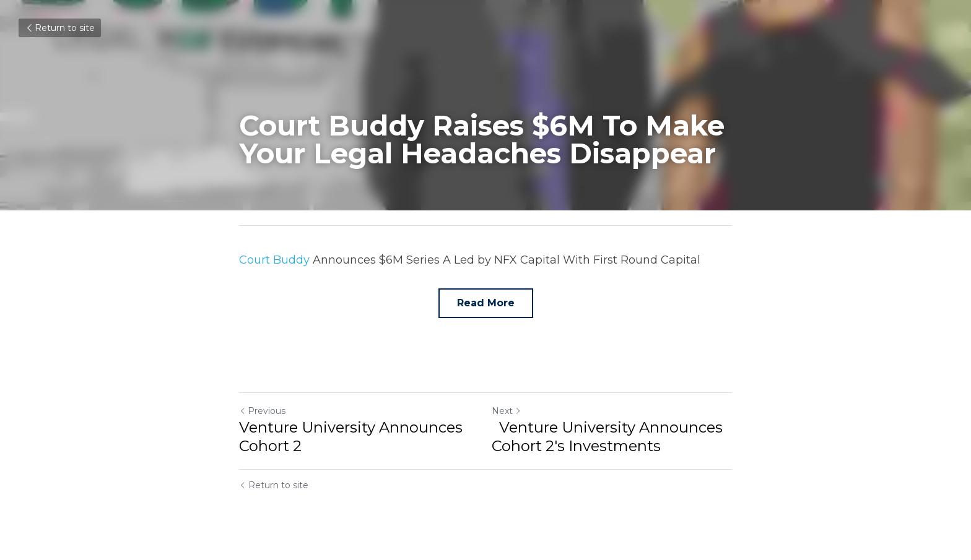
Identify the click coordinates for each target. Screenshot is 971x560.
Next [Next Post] (507, 411)
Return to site (60, 28)
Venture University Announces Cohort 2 (351, 437)
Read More (486, 303)
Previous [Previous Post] (262, 411)
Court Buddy (274, 260)
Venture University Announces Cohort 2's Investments (607, 437)
